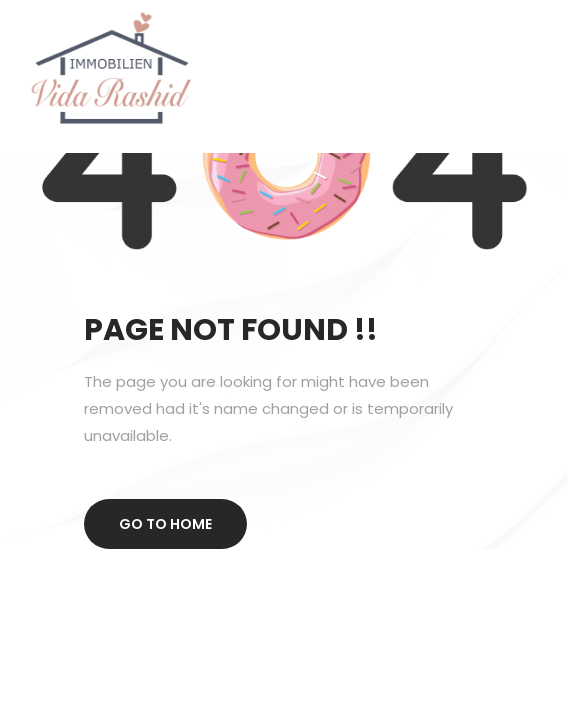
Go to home (165, 524)
